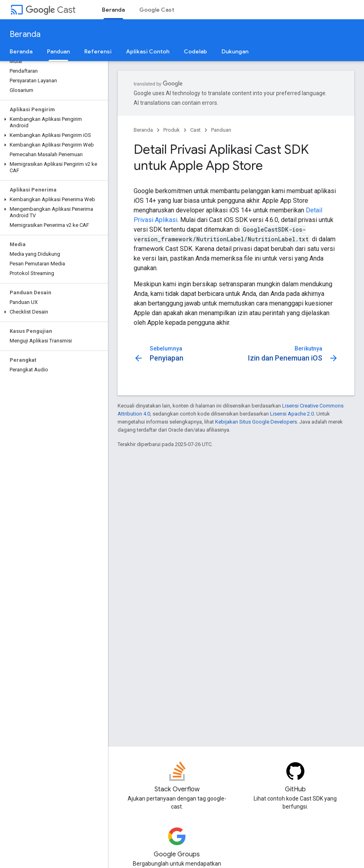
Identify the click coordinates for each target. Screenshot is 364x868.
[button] (52, 122)
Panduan (221, 130)
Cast (51, 10)
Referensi (98, 51)
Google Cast (157, 10)
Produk (172, 130)
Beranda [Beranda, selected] (113, 10)
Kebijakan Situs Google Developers (256, 422)
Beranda (25, 34)
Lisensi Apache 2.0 (292, 414)
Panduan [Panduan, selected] (58, 51)
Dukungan (235, 51)
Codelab (195, 51)
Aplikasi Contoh (148, 51)
